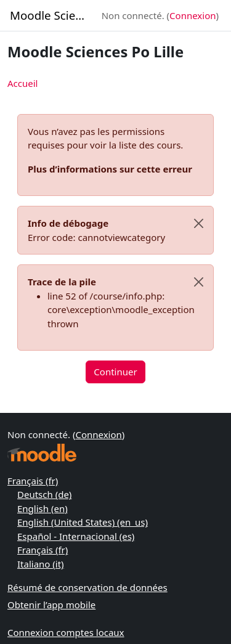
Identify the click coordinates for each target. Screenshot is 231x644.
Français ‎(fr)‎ (33, 481)
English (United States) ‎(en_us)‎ (83, 522)
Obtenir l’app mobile (51, 605)
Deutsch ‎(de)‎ (44, 494)
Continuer (115, 372)
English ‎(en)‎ (43, 508)
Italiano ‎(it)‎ (41, 564)
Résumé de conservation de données (87, 587)
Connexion (192, 15)
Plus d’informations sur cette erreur (110, 169)
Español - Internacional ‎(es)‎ (76, 536)
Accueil (22, 83)
